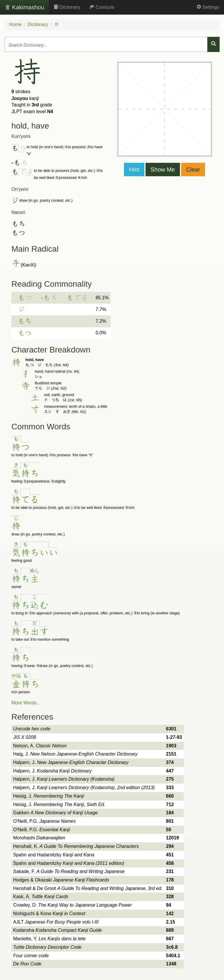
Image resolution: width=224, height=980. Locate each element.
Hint (134, 170)
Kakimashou (24, 7)
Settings (208, 7)
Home (15, 24)
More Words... (26, 703)
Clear (193, 170)
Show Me (163, 170)
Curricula (102, 7)
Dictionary (67, 7)
